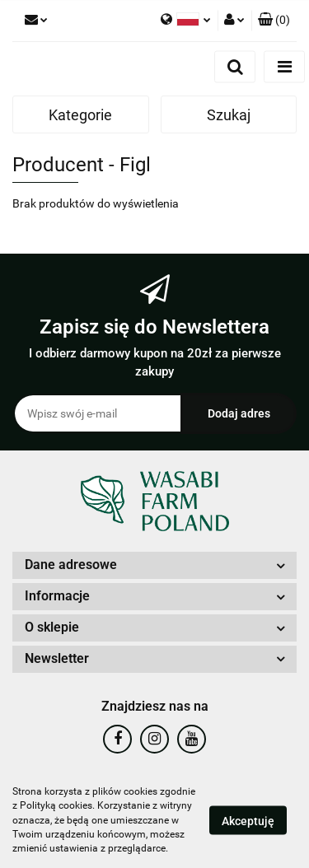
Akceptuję (248, 821)
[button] (274, 21)
